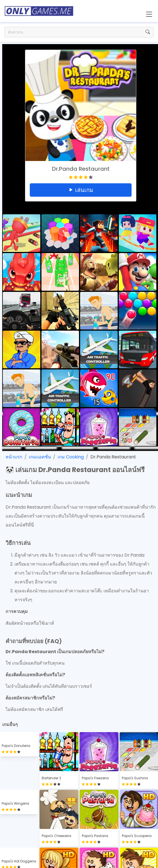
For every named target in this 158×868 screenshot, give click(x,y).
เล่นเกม (81, 190)
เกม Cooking (71, 457)
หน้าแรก (14, 457)
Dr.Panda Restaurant (113, 457)
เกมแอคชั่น (40, 457)
